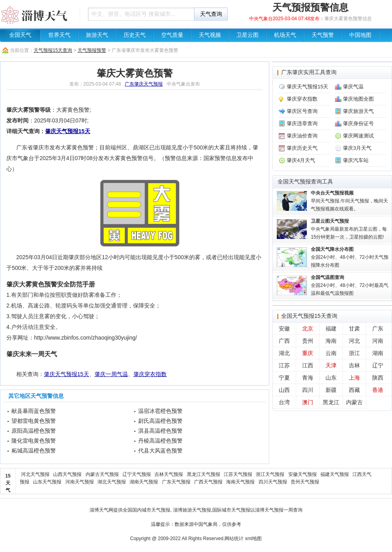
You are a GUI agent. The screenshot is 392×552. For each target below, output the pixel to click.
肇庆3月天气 (357, 148)
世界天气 (59, 35)
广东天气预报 (176, 482)
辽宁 (378, 365)
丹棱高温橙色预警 (160, 441)
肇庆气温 (353, 87)
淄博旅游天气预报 (192, 510)
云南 (331, 353)
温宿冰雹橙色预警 (160, 411)
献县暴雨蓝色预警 (34, 411)
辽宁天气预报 (137, 474)
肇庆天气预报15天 (68, 131)
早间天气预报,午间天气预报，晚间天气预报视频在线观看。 (349, 201)
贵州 (308, 341)
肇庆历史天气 (302, 148)
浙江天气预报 (270, 474)
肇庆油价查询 (302, 136)
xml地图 (254, 539)
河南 (378, 341)
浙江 (354, 353)
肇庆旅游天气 (358, 111)
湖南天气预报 (144, 482)
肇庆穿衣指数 (150, 374)
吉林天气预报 (169, 474)
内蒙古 (354, 402)
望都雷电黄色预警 (34, 421)
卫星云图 (247, 35)
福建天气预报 (335, 474)
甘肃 (354, 329)
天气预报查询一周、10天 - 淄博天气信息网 (38, 14)
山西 (284, 390)
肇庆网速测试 (358, 136)
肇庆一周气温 (111, 374)
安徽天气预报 (303, 474)
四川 (308, 390)
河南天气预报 (80, 482)
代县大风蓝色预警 (160, 451)
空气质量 (172, 35)
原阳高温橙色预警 (34, 431)
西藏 (354, 390)
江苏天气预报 (238, 474)
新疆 (331, 390)
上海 (354, 378)
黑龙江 (331, 402)
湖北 (284, 353)
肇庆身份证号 (358, 123)
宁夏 (284, 378)
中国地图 (360, 35)
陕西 (378, 378)
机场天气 (285, 35)
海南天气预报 (240, 482)
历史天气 (135, 35)
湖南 (378, 353)
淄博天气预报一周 (274, 510)
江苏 (284, 365)
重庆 (308, 353)
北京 (308, 329)
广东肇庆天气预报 (144, 84)
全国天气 (20, 35)
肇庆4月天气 (301, 160)
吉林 (354, 365)
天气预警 (323, 35)
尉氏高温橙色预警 (160, 421)
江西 (308, 365)
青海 (308, 378)
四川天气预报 (273, 482)
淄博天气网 (101, 510)
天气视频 (210, 35)
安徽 (284, 329)
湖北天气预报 (112, 482)
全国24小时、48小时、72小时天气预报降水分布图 (350, 257)
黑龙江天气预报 (204, 474)
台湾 (284, 402)
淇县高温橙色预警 (160, 431)
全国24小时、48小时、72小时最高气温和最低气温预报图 (350, 285)
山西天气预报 (67, 474)
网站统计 (234, 539)
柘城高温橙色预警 (34, 451)
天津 (331, 365)
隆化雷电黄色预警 (34, 441)
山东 (331, 378)
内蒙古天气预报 (102, 474)
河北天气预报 (35, 474)
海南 (331, 341)
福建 (331, 329)
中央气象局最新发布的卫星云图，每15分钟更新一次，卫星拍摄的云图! (349, 229)
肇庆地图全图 (358, 99)
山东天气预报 (47, 482)
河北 (354, 341)
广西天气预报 (208, 482)
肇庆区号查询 (302, 111)
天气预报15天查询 (53, 50)
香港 (378, 390)
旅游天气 (97, 35)
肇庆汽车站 (356, 160)
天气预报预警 (92, 50)
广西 (284, 341)
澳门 (308, 402)
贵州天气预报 (305, 482)
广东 (378, 329)
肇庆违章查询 (302, 123)
